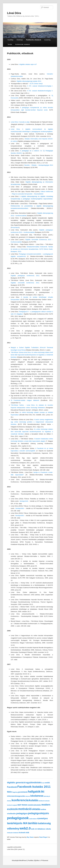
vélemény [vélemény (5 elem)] (13, 829)
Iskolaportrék (24, 501)
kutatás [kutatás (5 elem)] (34, 800)
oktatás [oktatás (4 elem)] (36, 809)
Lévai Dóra (14, 13)
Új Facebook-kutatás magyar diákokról (26, 400)
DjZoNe (37, 861)
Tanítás (10, 44)
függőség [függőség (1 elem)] (15, 792)
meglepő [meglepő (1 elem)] (15, 805)
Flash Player (43, 837)
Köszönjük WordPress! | (23, 861)
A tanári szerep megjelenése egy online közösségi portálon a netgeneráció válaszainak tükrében (32, 422)
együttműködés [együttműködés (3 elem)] (34, 783)
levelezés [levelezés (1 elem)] (47, 801)
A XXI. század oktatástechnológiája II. (40, 91)
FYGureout (45, 861)
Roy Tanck (30, 837)
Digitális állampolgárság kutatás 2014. (29, 81)
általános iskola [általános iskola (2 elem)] (44, 829)
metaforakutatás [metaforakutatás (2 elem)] (34, 805)
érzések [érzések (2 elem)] (22, 832)
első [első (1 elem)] (43, 783)
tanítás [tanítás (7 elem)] (33, 823)
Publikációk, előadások (34, 40)
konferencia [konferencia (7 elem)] (20, 800)
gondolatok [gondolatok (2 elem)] (23, 792)
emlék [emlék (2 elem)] (47, 783)
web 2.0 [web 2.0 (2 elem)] (34, 829)
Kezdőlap (10, 40)
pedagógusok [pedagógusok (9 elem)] (18, 818)
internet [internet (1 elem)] (28, 796)
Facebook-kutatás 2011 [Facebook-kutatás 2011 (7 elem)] (34, 787)
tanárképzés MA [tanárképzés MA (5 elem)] (17, 823)
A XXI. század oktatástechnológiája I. (40, 86)
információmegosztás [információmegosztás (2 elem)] (16, 796)
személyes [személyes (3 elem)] (42, 818)
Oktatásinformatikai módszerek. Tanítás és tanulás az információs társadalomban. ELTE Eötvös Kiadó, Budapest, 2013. (32, 249)
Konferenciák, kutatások (23, 44)
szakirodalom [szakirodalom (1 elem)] (33, 819)
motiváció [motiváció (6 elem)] (25, 809)
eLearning (47, 40)
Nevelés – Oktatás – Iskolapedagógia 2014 (39, 165)
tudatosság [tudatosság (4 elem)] (44, 823)
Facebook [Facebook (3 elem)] (12, 787)
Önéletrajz (20, 40)
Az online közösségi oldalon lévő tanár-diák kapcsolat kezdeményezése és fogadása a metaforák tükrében (32, 432)
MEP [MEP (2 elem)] (19, 805)
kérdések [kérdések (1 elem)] (41, 801)
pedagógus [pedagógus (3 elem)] (22, 813)
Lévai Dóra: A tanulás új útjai (20, 122)
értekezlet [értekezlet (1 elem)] (10, 833)
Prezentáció (15, 228)
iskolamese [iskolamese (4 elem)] (37, 796)
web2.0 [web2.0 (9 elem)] (25, 828)
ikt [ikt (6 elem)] (43, 792)
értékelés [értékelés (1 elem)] (16, 833)
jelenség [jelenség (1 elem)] (46, 796)
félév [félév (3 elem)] (9, 792)
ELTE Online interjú (36, 84)
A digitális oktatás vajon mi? (28, 64)
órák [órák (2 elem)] (27, 832)
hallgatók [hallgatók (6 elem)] (34, 792)
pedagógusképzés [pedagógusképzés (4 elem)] (39, 813)
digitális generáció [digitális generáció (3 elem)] (16, 783)
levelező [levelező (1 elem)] (9, 805)
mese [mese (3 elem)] (24, 805)
